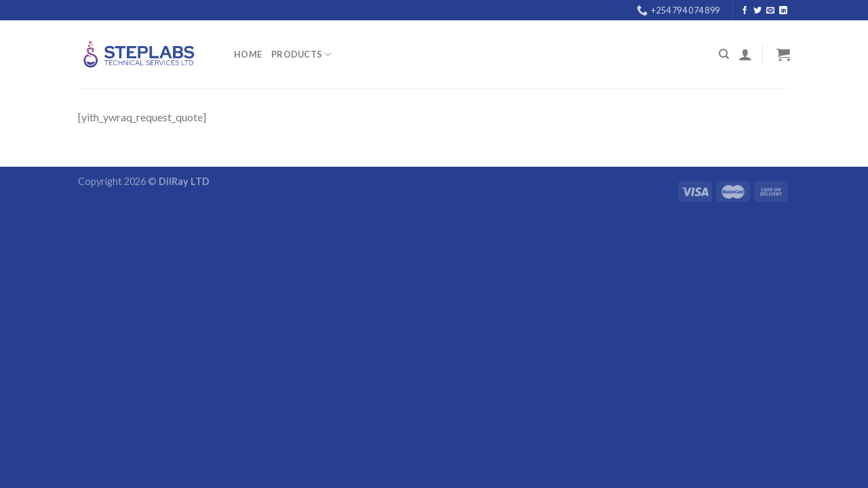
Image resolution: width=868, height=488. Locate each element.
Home (248, 54)
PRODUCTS (301, 55)
